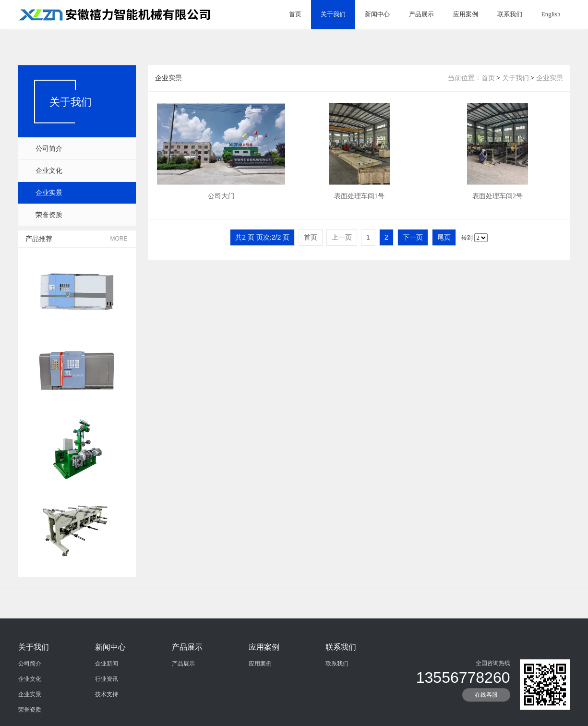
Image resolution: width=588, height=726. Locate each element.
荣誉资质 (49, 215)
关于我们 (333, 14)
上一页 (342, 237)
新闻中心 (377, 14)
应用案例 (466, 14)
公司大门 (221, 203)
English (551, 14)
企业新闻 (107, 701)
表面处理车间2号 (498, 203)
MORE (119, 239)
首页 (295, 14)
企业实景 (49, 193)
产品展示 (421, 14)
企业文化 (49, 171)
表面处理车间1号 (359, 203)
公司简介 (49, 149)
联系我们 (510, 14)
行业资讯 (107, 716)
